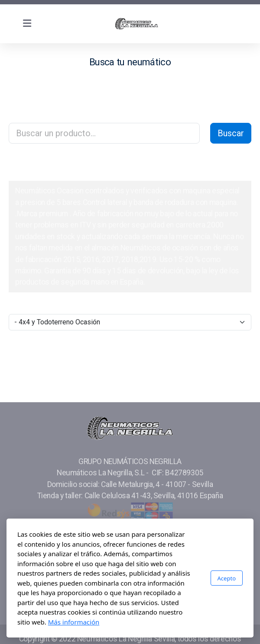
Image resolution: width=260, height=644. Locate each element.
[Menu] (27, 24)
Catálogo (35, 167)
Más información (74, 622)
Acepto (227, 578)
